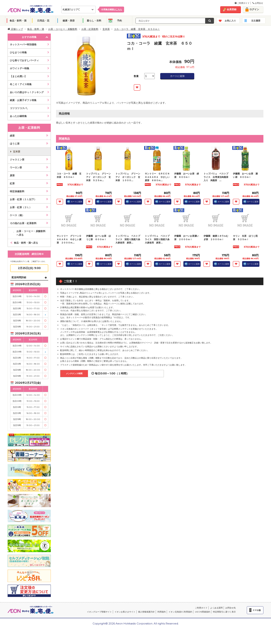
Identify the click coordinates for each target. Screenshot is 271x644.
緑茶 (12, 136)
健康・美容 (69, 21)
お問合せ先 (231, 608)
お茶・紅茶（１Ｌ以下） (23, 199)
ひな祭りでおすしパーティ (24, 60)
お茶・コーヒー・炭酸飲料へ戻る (31, 233)
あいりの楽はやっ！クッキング (27, 92)
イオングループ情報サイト (99, 612)
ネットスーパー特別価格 (23, 44)
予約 (119, 21)
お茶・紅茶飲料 (90, 29)
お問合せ (258, 3)
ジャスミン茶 (17, 160)
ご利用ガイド (242, 3)
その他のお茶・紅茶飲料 (23, 223)
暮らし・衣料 (94, 21)
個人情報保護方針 (146, 612)
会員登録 (232, 9)
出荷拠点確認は (112, 9)
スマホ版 (257, 610)
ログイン (254, 9)
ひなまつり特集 (18, 52)
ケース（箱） (17, 215)
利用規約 (162, 612)
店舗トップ (15, 29)
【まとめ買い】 (18, 76)
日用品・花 (43, 21)
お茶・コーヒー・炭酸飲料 (63, 29)
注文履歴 (256, 21)
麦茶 (12, 175)
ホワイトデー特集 (20, 68)
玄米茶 (106, 29)
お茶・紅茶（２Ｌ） (21, 207)
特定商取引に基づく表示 (224, 612)
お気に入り (230, 21)
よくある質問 (216, 608)
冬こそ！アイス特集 (21, 84)
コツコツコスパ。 (20, 108)
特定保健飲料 (17, 191)
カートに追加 (177, 76)
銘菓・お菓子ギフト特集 (23, 100)
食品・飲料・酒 (18, 21)
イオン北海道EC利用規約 (180, 612)
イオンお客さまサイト (125, 612)
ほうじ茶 (15, 144)
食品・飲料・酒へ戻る (26, 243)
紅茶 (12, 183)
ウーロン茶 (16, 167)
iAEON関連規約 (203, 612)
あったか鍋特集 (18, 116)
